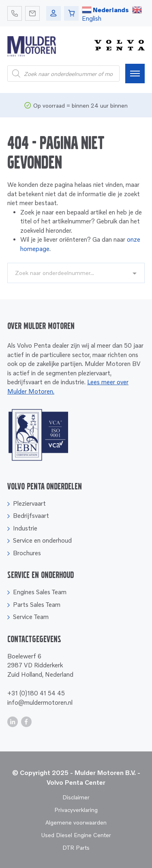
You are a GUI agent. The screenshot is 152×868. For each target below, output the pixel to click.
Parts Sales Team (37, 604)
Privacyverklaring (76, 810)
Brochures (27, 553)
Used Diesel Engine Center (76, 835)
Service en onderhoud (42, 540)
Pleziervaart (29, 503)
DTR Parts (76, 847)
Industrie (25, 528)
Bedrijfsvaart (31, 515)
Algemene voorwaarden (76, 822)
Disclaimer (76, 797)
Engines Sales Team (40, 592)
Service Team (31, 617)
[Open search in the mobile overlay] (63, 74)
